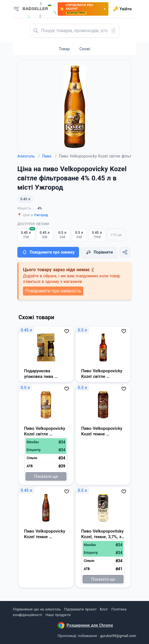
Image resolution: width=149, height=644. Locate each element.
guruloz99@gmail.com (118, 636)
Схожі (85, 49)
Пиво (49, 156)
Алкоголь (29, 156)
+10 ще (116, 235)
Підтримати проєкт (80, 609)
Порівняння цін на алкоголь (37, 609)
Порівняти (99, 252)
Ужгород (41, 215)
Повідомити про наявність (53, 291)
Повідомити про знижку (48, 252)
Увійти (122, 9)
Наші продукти (58, 615)
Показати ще (46, 476)
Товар (64, 49)
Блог (104, 609)
